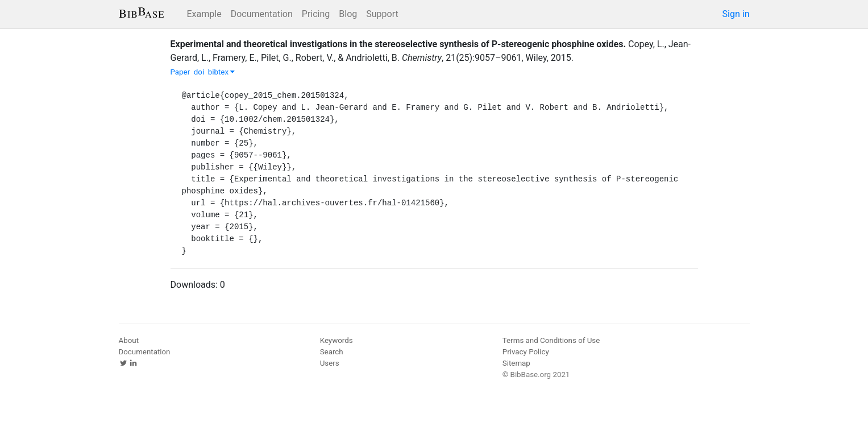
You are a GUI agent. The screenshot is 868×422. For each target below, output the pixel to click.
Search (332, 352)
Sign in (736, 14)
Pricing (316, 14)
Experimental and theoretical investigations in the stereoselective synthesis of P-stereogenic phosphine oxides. (398, 44)
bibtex (222, 72)
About (129, 340)
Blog (348, 14)
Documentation (262, 14)
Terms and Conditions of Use (551, 340)
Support (382, 14)
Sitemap (516, 363)
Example (204, 14)
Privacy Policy (526, 352)
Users (330, 363)
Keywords (337, 340)
